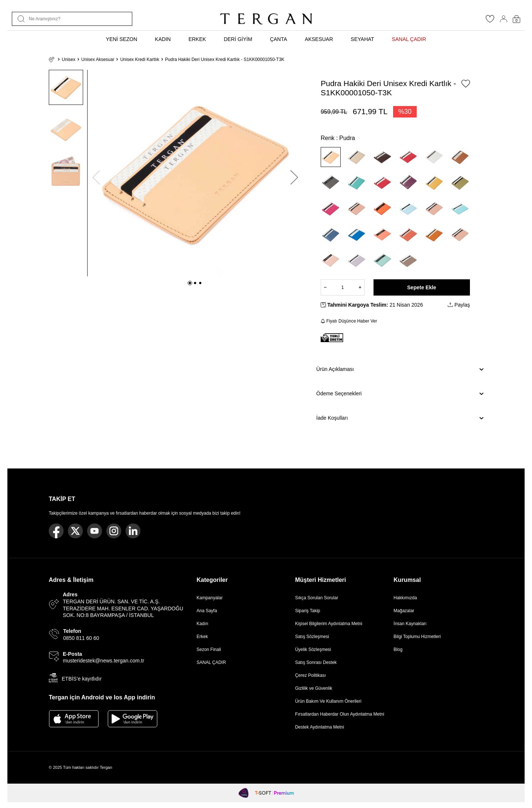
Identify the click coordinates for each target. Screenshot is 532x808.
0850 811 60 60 (81, 638)
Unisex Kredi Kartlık (139, 59)
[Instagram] (114, 531)
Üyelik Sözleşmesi (313, 650)
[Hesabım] (504, 19)
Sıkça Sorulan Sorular (317, 598)
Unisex (69, 59)
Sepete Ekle (422, 287)
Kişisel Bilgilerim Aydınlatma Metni (330, 624)
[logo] (266, 19)
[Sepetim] (516, 19)
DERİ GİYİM (238, 39)
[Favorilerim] (490, 21)
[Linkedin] (133, 531)
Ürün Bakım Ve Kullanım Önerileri (328, 701)
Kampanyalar (210, 598)
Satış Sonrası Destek (316, 662)
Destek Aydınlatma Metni (320, 727)
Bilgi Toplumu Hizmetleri (417, 637)
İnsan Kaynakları (410, 624)
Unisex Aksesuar (98, 59)
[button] (190, 283)
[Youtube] (95, 531)
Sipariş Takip (308, 611)
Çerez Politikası (311, 675)
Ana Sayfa (207, 611)
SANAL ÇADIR (409, 39)
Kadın (202, 624)
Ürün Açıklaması (400, 369)
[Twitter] (75, 531)
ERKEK (197, 39)
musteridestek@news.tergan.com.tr (103, 661)
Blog (398, 650)
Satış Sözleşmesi (312, 637)
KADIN (163, 39)
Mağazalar (404, 611)
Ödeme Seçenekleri (400, 394)
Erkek (202, 637)
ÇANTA (279, 39)
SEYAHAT (362, 39)
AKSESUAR (319, 39)
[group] (195, 173)
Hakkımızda (405, 598)
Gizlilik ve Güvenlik (314, 688)
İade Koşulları (400, 418)
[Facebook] (56, 531)
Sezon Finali (209, 650)
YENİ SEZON (122, 39)
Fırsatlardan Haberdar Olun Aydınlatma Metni (340, 714)
